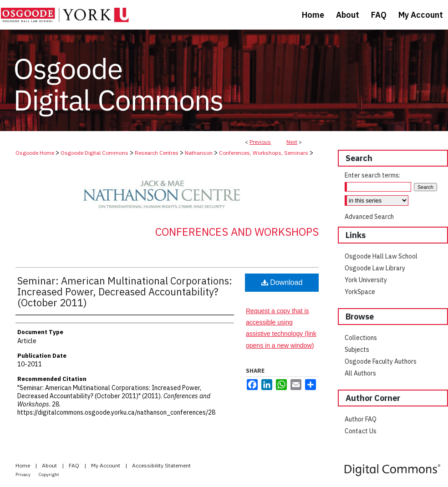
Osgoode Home (35, 153)
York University (366, 280)
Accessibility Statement (161, 465)
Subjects (357, 350)
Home (23, 465)
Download (282, 282)
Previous (260, 142)
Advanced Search (369, 217)
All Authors (360, 373)
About (50, 465)
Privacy (23, 474)
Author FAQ (361, 419)
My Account (106, 465)
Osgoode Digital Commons (94, 153)
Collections (361, 338)
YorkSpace (360, 292)
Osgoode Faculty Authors (381, 361)
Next (292, 142)
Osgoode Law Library (375, 268)
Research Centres (157, 153)
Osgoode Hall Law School (381, 256)
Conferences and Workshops (237, 232)
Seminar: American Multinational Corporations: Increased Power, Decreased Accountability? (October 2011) (125, 292)
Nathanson (199, 153)
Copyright (49, 474)
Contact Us (361, 431)
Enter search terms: (372, 175)
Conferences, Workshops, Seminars (264, 153)
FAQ (75, 465)
